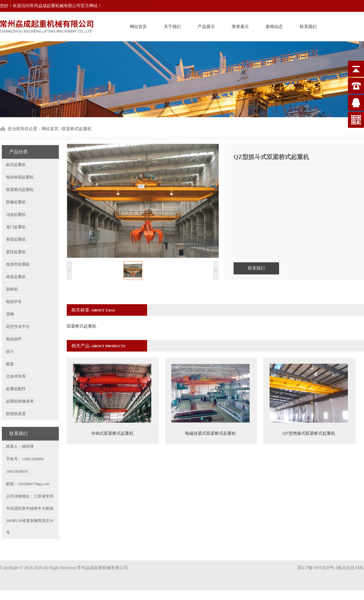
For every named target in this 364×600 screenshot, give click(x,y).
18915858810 (17, 457)
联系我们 (308, 26)
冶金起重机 (16, 200)
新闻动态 (274, 26)
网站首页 (138, 26)
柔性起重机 (16, 237)
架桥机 (12, 275)
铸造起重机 (16, 262)
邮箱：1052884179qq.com (28, 469)
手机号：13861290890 (25, 444)
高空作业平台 (18, 312)
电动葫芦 (14, 324)
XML (359, 562)
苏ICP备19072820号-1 (317, 562)
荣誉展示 (240, 26)
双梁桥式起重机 (20, 175)
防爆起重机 (16, 187)
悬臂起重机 (16, 225)
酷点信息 (346, 562)
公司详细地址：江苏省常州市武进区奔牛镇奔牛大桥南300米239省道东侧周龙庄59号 (30, 500)
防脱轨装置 (16, 399)
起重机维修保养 (20, 387)
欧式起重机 (16, 150)
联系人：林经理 (20, 432)
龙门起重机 (16, 212)
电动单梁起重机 (20, 163)
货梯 (10, 300)
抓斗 (10, 337)
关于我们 (172, 26)
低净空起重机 (18, 250)
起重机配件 (16, 374)
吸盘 (10, 349)
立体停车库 (16, 362)
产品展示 (206, 26)
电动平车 (14, 287)
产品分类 (19, 137)
